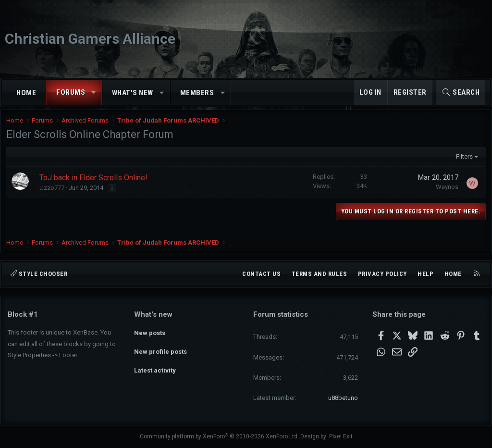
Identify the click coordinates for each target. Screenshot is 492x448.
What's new (133, 93)
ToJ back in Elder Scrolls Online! (95, 184)
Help (425, 274)
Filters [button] (462, 163)
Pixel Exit (341, 436)
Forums (71, 92)
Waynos (446, 193)
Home (26, 93)
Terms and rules (320, 274)
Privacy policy (382, 274)
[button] (94, 93)
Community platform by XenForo (219, 436)
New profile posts (160, 349)
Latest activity (155, 366)
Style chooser (39, 274)
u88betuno (343, 398)
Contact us (261, 274)
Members (197, 93)
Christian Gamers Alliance (90, 39)
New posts (150, 331)
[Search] (461, 93)
